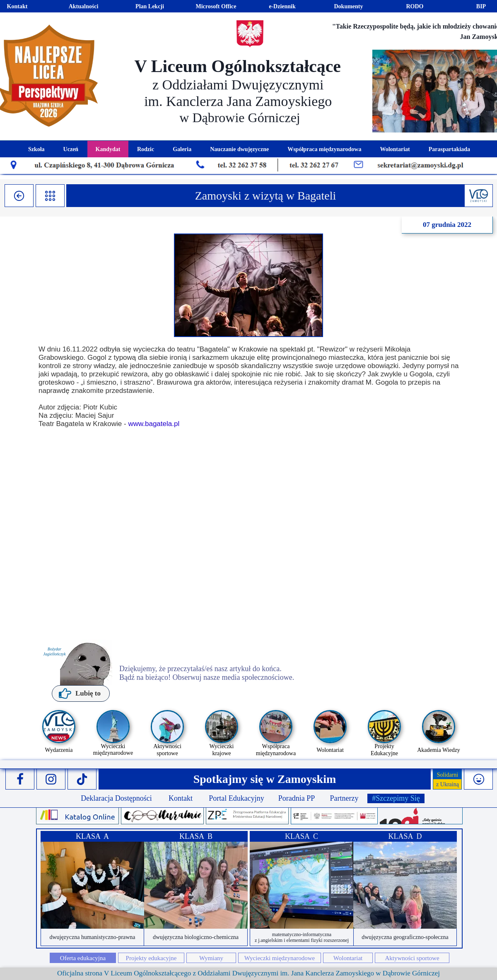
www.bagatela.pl (154, 424)
